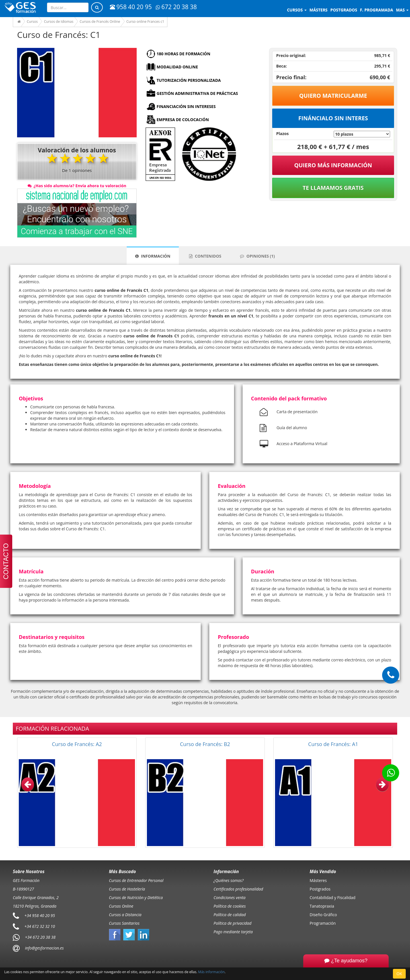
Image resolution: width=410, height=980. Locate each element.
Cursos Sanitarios (124, 923)
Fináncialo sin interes (333, 118)
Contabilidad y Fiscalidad (333, 898)
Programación (323, 923)
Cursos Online (121, 906)
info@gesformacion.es (44, 948)
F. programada (376, 10)
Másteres (318, 880)
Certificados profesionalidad (238, 889)
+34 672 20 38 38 (40, 937)
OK (399, 974)
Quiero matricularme (333, 96)
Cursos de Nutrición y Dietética (136, 898)
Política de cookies (230, 906)
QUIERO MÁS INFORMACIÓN (333, 165)
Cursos (297, 10)
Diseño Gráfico (323, 915)
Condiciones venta (229, 898)
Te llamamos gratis (333, 188)
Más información (211, 972)
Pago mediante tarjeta (233, 932)
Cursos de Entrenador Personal (136, 880)
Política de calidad (230, 915)
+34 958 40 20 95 (40, 915)
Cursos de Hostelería (127, 889)
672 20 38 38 (176, 7)
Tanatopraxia (322, 906)
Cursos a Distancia (125, 915)
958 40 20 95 (131, 7)
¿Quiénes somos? (228, 880)
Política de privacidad (232, 923)
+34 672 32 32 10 (40, 926)
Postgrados (320, 889)
